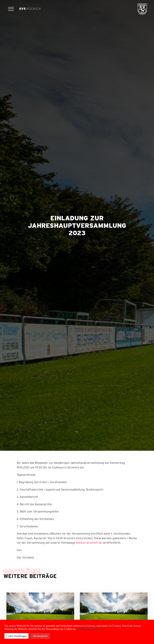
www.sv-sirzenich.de (89, 543)
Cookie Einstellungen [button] (16, 636)
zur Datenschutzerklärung (90, 629)
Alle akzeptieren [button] (40, 636)
